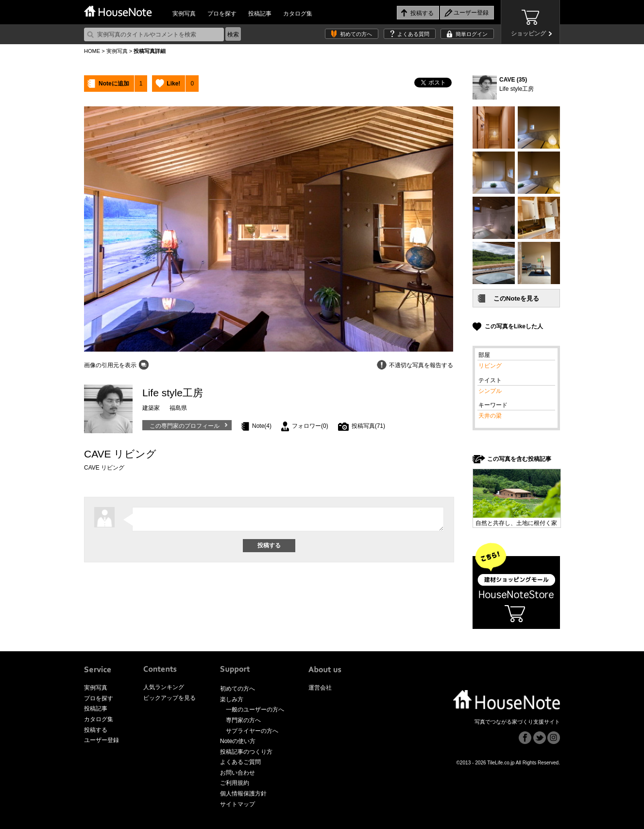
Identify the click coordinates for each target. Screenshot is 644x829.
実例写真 (184, 14)
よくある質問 (413, 34)
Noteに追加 (114, 84)
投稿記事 (260, 14)
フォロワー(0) (310, 426)
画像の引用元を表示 (110, 365)
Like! (173, 84)
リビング (490, 366)
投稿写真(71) (368, 426)
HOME (92, 51)
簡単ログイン (472, 34)
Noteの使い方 (238, 741)
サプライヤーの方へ (252, 731)
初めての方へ (356, 34)
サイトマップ (237, 804)
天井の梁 (490, 416)
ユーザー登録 (102, 740)
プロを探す (222, 14)
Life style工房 (517, 89)
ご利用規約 (235, 783)
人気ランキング (164, 687)
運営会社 (320, 688)
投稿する (96, 730)
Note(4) (262, 426)
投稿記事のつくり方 (246, 752)
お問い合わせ (237, 773)
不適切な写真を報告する (421, 365)
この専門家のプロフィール (185, 426)
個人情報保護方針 (243, 794)
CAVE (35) (513, 80)
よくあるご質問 (240, 762)
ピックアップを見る (169, 698)
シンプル (490, 391)
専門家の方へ (243, 720)
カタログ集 (298, 14)
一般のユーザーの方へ (255, 710)
